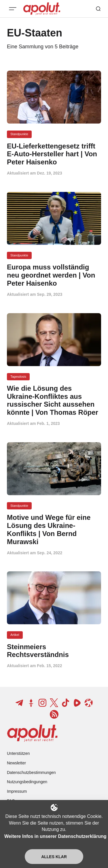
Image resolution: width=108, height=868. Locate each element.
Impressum (17, 791)
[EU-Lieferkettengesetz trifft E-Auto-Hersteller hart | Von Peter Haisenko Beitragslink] (54, 154)
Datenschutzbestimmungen (31, 772)
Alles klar (54, 857)
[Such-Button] (98, 9)
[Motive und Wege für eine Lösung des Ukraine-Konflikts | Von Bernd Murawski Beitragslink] (54, 530)
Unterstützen (18, 753)
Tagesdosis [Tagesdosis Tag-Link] (18, 377)
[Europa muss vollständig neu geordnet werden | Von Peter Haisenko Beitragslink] (54, 275)
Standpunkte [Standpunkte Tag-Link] (19, 134)
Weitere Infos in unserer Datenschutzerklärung (55, 836)
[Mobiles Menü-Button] (13, 9)
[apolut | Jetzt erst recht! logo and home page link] (32, 733)
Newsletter (16, 763)
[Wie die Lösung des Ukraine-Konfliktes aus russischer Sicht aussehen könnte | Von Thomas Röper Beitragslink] (54, 400)
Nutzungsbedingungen (27, 782)
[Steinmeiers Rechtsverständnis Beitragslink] (54, 651)
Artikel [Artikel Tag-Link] (15, 635)
